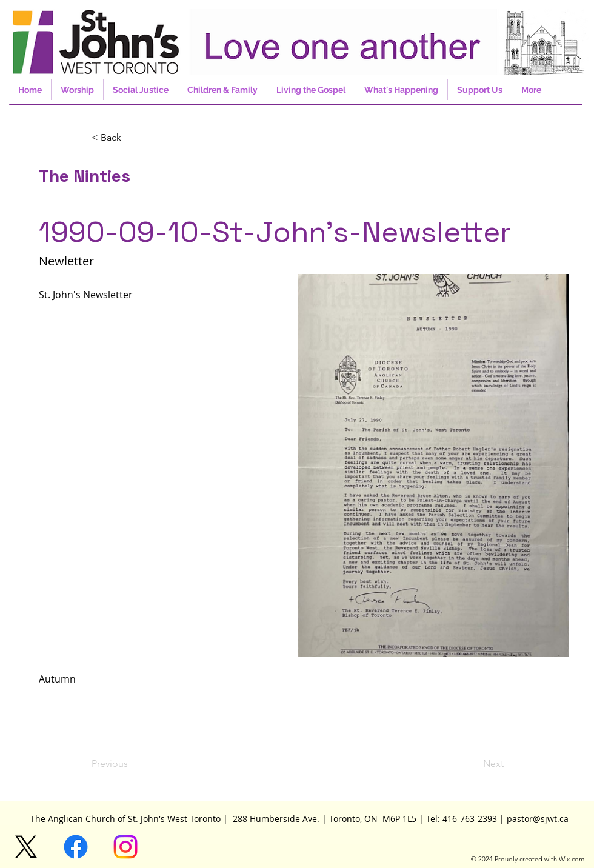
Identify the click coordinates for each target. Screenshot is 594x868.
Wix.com (572, 859)
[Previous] (132, 764)
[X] (26, 847)
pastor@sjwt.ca (538, 819)
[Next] (473, 764)
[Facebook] (76, 847)
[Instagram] (125, 847)
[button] (132, 138)
